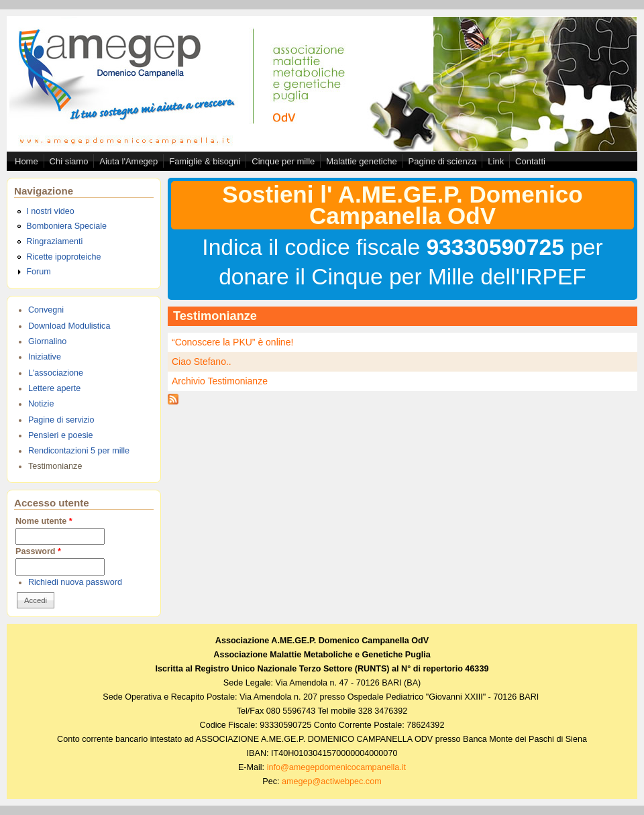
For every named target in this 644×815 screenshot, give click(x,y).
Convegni (46, 310)
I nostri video (50, 211)
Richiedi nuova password (75, 582)
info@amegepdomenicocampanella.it (336, 767)
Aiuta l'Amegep (128, 161)
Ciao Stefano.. (202, 362)
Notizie (41, 404)
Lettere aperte (54, 388)
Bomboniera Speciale (66, 226)
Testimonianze (55, 466)
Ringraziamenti (54, 241)
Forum (38, 272)
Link (496, 161)
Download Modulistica (69, 326)
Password (38, 551)
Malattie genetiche (362, 161)
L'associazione (56, 373)
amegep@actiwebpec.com (332, 781)
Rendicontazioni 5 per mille (79, 451)
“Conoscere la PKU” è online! (232, 342)
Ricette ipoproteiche (63, 257)
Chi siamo (69, 161)
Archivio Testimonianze (220, 381)
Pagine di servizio (61, 420)
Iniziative (45, 357)
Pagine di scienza (443, 161)
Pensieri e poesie (61, 435)
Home (26, 161)
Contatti (530, 161)
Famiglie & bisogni (205, 161)
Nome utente (44, 521)
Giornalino (47, 341)
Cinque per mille (283, 161)
